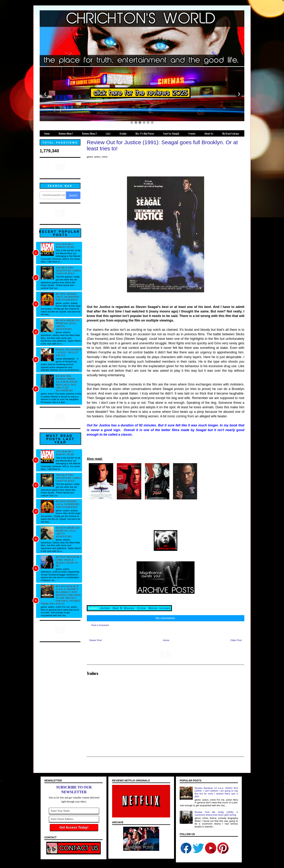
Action (105, 608)
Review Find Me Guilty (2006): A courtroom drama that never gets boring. (216, 814)
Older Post (236, 640)
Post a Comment (100, 625)
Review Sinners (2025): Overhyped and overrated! (68, 297)
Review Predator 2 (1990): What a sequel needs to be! (68, 561)
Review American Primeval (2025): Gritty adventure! (68, 325)
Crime (141, 608)
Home (166, 640)
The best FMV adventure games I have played (68, 271)
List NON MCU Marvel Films (65, 246)
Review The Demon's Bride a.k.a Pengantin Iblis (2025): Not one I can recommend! (67, 383)
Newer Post (96, 640)
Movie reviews (159, 608)
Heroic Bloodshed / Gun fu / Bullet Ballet (68, 352)
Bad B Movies (124, 608)
